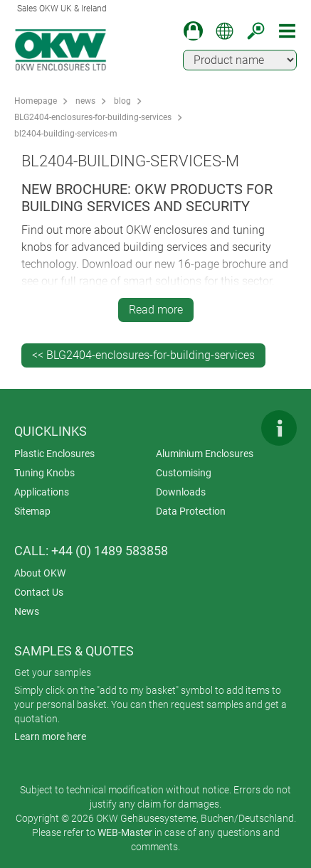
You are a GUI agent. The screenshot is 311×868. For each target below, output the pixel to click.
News (27, 611)
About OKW (40, 573)
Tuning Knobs (44, 473)
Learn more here (50, 736)
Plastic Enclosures (54, 454)
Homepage (36, 101)
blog (122, 101)
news (85, 101)
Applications (42, 492)
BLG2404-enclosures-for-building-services (93, 117)
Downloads (181, 492)
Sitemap (32, 511)
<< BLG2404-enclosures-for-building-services (143, 355)
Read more (156, 310)
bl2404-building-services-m (66, 134)
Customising (184, 473)
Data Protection (191, 511)
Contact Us (39, 592)
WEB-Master (125, 832)
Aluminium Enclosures (205, 454)
